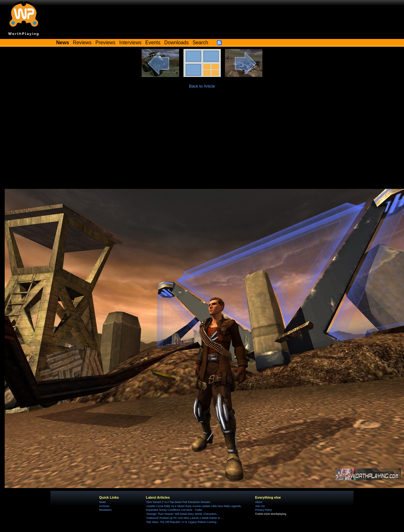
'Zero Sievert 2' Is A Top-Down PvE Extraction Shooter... (179, 502)
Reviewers (105, 510)
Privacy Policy (263, 510)
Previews (105, 43)
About (259, 502)
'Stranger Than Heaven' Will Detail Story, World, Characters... (182, 514)
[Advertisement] (202, 142)
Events (153, 43)
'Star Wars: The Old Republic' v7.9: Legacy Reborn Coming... (182, 522)
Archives (104, 506)
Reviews (82, 43)
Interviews (130, 43)
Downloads (177, 43)
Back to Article (202, 86)
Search (200, 43)
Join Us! (260, 506)
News (102, 502)
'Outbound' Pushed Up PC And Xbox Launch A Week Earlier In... (184, 518)
